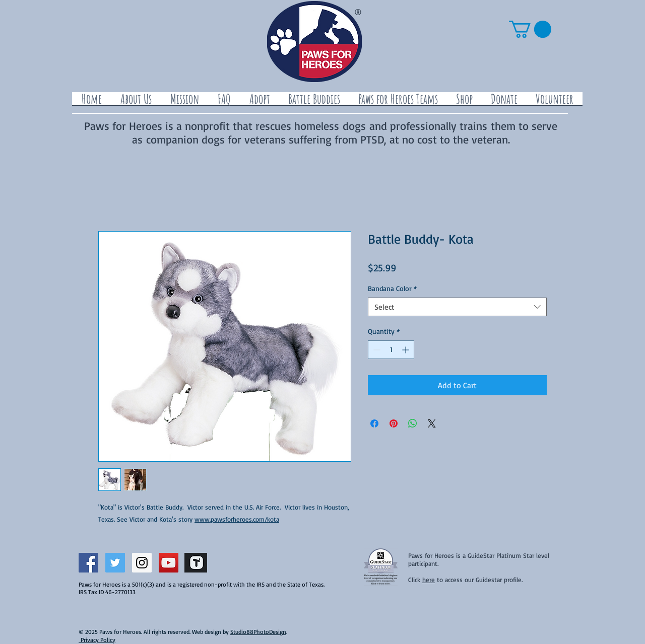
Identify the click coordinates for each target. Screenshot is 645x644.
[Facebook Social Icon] (88, 563)
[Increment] (406, 350)
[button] (530, 29)
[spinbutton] (391, 350)
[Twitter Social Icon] (115, 563)
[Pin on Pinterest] (394, 423)
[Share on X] (432, 423)
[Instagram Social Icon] (142, 563)
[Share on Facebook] (374, 423)
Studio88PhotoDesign (258, 632)
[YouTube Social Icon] (169, 563)
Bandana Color (392, 288)
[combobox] (457, 307)
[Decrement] (376, 350)
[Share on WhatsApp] (413, 423)
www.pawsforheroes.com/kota (237, 519)
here (429, 580)
